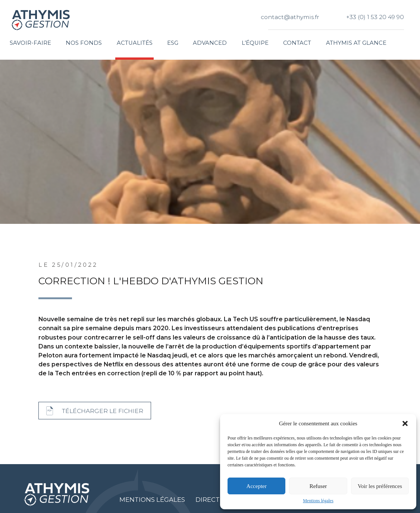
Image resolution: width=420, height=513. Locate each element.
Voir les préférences (380, 486)
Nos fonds (84, 43)
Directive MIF (220, 500)
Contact (297, 43)
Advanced (210, 43)
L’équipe (255, 43)
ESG (173, 43)
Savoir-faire (30, 43)
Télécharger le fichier (103, 411)
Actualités (135, 43)
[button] (405, 423)
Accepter (257, 486)
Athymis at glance (356, 43)
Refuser (318, 486)
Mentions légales (318, 501)
